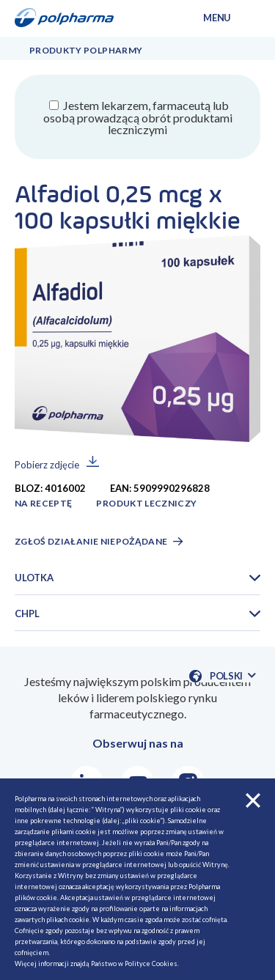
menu (217, 18)
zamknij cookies (253, 800)
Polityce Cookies (151, 964)
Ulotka (34, 578)
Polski (232, 676)
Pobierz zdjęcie (47, 465)
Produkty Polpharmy (86, 50)
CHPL (27, 614)
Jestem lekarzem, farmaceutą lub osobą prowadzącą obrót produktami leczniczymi (138, 117)
